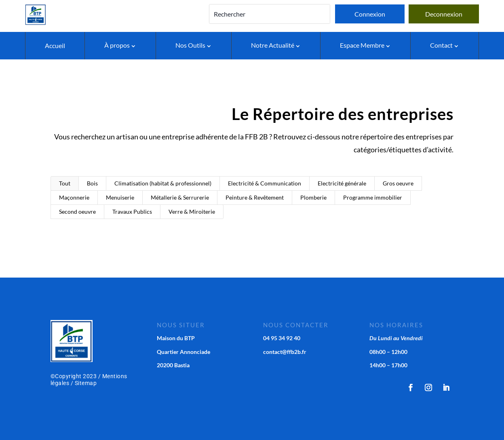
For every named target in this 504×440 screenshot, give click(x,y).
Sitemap (86, 383)
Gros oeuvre (398, 183)
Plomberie (313, 197)
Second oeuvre (77, 212)
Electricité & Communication (265, 183)
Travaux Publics (132, 212)
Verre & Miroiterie (192, 212)
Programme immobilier (373, 197)
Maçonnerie (74, 197)
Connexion (370, 14)
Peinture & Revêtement (255, 197)
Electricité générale (342, 183)
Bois (92, 183)
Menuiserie (120, 197)
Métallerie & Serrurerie (180, 197)
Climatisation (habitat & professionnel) (163, 183)
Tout (65, 183)
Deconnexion (444, 14)
